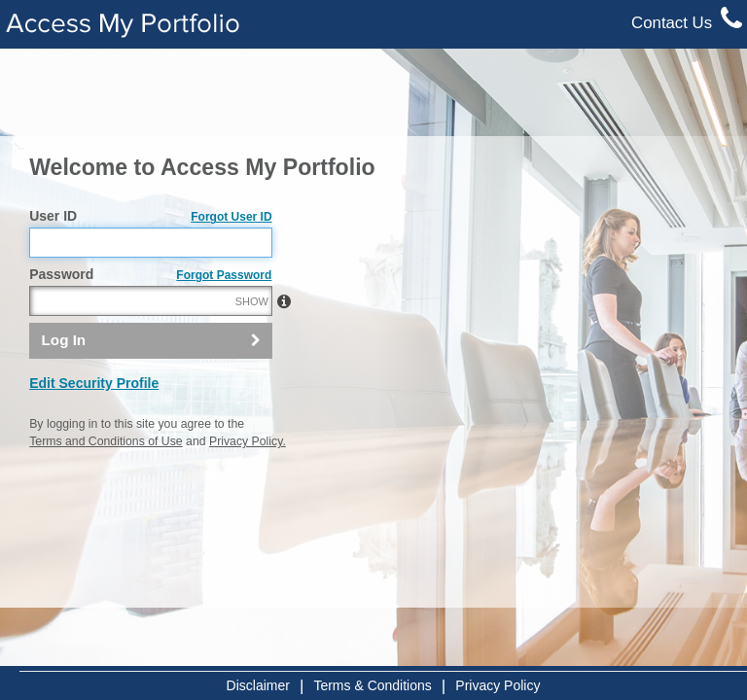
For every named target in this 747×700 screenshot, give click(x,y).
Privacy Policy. (248, 441)
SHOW (252, 301)
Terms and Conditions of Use (106, 441)
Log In (64, 340)
